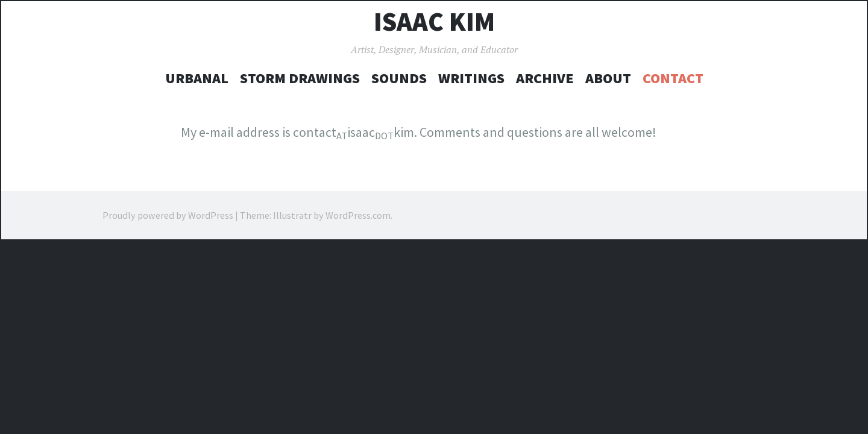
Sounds (399, 78)
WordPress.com (358, 215)
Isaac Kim (434, 22)
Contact (673, 78)
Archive (545, 78)
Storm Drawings (300, 78)
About (608, 78)
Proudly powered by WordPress (168, 215)
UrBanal (197, 78)
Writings (471, 78)
